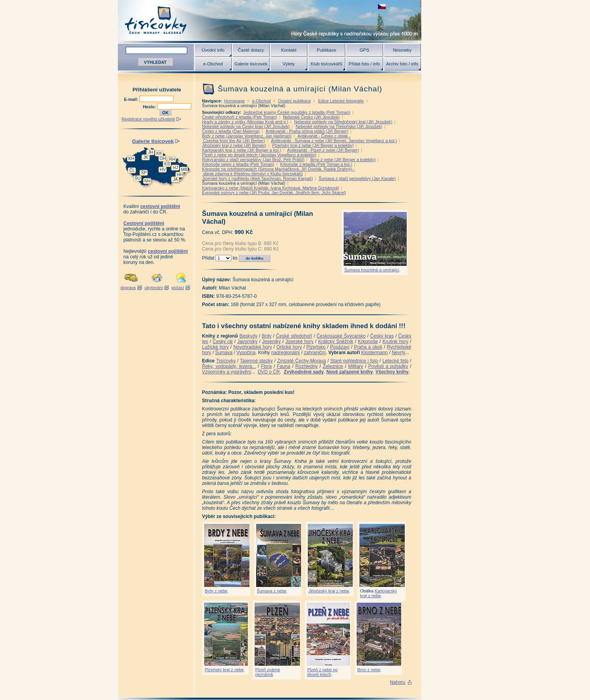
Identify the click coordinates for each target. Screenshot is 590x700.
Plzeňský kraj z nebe (224, 670)
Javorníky (247, 342)
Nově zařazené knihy (350, 372)
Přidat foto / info (365, 64)
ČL (132, 170)
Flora (266, 366)
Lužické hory (216, 347)
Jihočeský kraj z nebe (329, 591)
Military (355, 366)
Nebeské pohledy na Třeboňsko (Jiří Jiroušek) (339, 126)
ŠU (138, 178)
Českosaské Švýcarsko (341, 336)
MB (184, 169)
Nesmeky (402, 50)
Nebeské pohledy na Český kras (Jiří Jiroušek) (246, 126)
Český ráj (222, 342)
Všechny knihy (392, 372)
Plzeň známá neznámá (268, 672)
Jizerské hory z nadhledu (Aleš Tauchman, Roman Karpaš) (258, 178)
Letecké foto (395, 361)
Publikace (327, 50)
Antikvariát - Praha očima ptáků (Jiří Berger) (307, 131)
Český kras (382, 336)
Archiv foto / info (402, 64)
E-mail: (132, 99)
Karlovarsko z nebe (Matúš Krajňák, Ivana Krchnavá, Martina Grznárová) (271, 188)
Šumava (224, 353)
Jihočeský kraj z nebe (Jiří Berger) (234, 145)
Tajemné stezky (256, 361)
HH (180, 175)
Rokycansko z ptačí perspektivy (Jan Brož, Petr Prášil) (253, 160)
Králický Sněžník (336, 342)
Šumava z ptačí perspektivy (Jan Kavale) (357, 178)
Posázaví (340, 347)
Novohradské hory (253, 347)
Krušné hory (395, 342)
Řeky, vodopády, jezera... (229, 366)
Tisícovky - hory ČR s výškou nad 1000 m (270, 20)
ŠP (144, 173)
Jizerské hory (300, 342)
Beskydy (248, 336)
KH (131, 158)
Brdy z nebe (216, 591)
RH (172, 159)
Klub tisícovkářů (326, 64)
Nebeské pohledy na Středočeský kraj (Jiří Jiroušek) (343, 122)
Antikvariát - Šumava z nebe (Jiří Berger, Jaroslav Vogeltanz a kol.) (334, 141)
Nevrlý (398, 353)
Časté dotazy (251, 50)
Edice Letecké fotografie (341, 101)
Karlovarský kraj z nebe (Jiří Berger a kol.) (242, 150)
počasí (178, 288)
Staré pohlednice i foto (354, 361)
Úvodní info (213, 50)
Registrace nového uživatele (149, 119)
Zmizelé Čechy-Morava (302, 361)
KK (159, 153)
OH (163, 158)
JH (150, 152)
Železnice (333, 366)
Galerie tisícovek (251, 64)
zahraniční (315, 353)
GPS (364, 50)
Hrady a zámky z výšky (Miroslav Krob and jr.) (245, 122)
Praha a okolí (368, 347)
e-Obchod (213, 64)
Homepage (235, 101)
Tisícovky (226, 361)
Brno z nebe (369, 670)
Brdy (267, 336)
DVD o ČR (269, 372)
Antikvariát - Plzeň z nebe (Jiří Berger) (323, 150)
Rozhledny (306, 366)
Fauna (283, 366)
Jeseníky (271, 342)
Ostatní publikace (294, 101)
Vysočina (246, 353)
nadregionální (286, 353)
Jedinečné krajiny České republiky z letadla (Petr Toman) (297, 112)
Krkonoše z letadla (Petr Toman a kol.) (316, 164)
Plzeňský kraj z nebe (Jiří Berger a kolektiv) (313, 145)
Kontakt (289, 50)
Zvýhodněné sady (304, 372)
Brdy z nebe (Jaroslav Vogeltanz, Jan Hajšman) (247, 136)
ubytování (154, 288)
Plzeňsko (316, 347)
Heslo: (150, 107)
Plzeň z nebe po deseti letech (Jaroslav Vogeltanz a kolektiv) (259, 155)
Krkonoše (368, 342)
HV (163, 169)
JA (176, 179)
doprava (128, 288)
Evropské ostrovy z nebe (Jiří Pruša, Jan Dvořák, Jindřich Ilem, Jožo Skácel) (274, 193)
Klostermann (375, 353)
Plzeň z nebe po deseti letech (323, 672)
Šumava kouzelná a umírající (372, 270)
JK (146, 157)
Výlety (289, 64)
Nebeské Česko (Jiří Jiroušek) (311, 117)
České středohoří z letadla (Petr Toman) (240, 117)
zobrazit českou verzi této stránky (382, 6)
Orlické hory (289, 347)
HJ (175, 167)
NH (147, 181)
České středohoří (294, 336)
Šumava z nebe (272, 591)
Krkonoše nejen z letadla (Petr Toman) (238, 164)
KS (167, 164)
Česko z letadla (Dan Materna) (231, 131)
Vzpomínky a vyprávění (227, 372)
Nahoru (397, 682)
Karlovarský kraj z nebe (379, 593)
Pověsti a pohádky (388, 366)
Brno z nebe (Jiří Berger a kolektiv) (343, 160)
